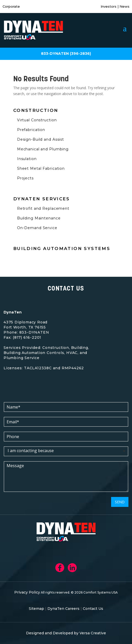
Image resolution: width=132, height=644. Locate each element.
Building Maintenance (39, 218)
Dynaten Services (42, 199)
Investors (109, 6)
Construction (36, 110)
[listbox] (66, 451)
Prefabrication (31, 130)
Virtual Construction (37, 120)
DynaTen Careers (63, 609)
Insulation (27, 159)
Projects (25, 178)
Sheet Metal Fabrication (41, 168)
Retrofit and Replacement (43, 208)
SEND (120, 502)
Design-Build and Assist (41, 139)
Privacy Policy (27, 592)
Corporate (11, 6)
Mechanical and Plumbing (43, 149)
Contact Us (93, 609)
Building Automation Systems (62, 248)
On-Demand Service (37, 228)
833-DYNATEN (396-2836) (66, 54)
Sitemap (36, 609)
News (124, 6)
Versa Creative (93, 633)
